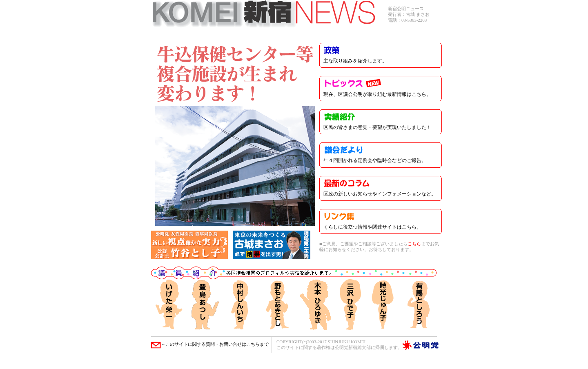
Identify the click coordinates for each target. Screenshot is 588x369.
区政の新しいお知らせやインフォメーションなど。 (380, 194)
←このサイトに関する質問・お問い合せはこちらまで (210, 344)
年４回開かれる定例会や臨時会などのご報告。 (375, 160)
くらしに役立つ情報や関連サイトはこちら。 (372, 227)
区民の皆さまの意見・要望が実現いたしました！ (377, 127)
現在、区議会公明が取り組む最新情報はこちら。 (377, 94)
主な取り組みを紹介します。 (355, 61)
